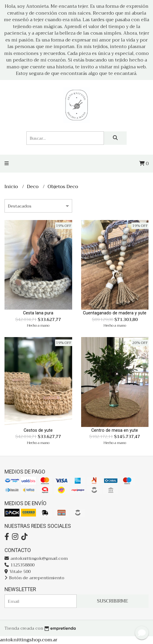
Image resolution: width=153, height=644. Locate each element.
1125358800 (19, 565)
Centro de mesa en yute (115, 430)
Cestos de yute (38, 430)
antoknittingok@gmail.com (36, 558)
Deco (33, 187)
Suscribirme (113, 601)
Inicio (12, 187)
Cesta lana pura (38, 313)
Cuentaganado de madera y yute (115, 313)
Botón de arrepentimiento (34, 578)
